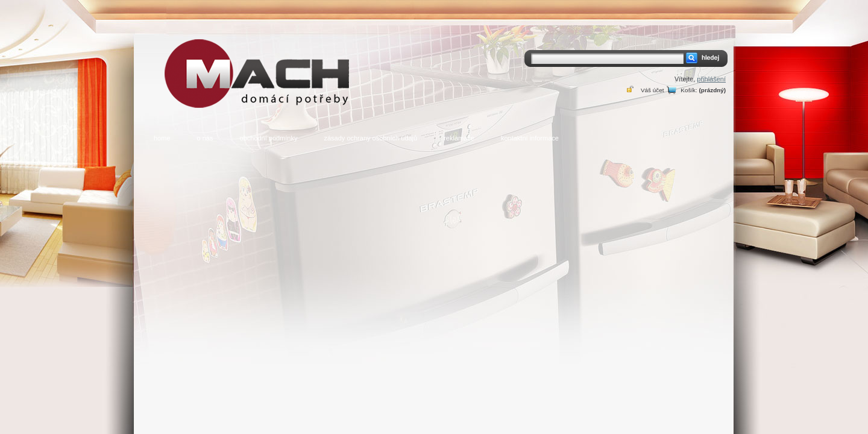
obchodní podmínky (268, 138)
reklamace (459, 138)
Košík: (689, 90)
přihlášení (711, 79)
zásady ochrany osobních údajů (370, 138)
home (162, 138)
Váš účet (652, 90)
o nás (205, 138)
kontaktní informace (530, 138)
